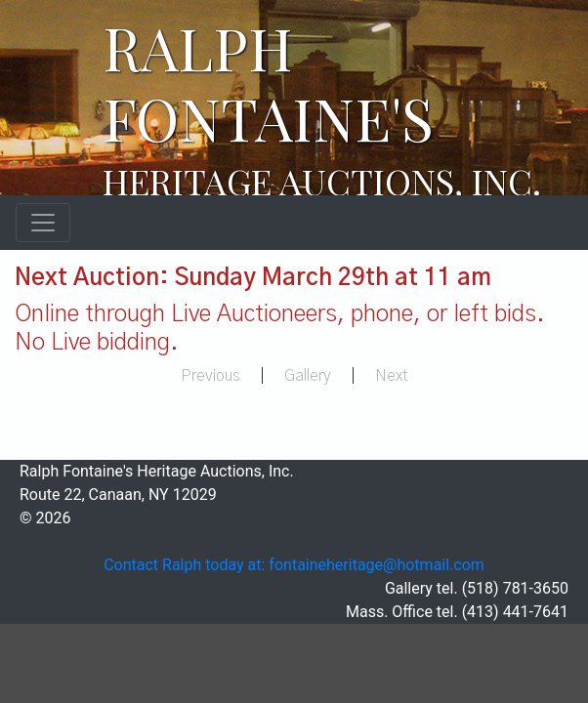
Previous (210, 376)
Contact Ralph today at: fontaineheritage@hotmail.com (294, 565)
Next (392, 376)
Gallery (308, 376)
